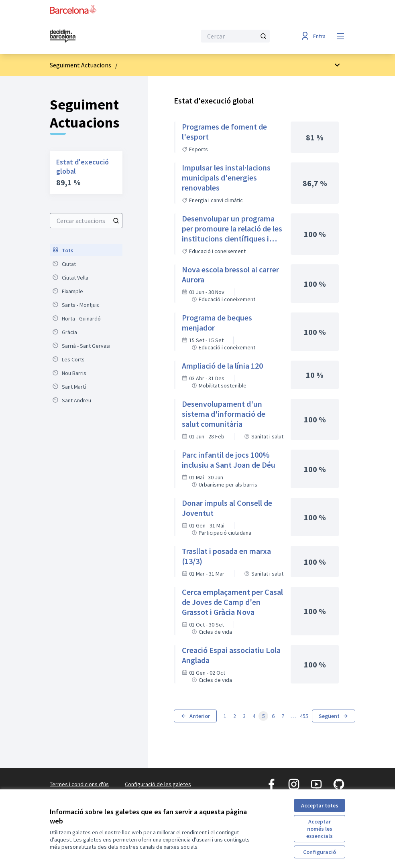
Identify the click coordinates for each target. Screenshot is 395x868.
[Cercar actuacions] (116, 221)
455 (304, 716)
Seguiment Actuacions (80, 65)
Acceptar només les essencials (320, 829)
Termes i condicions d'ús (79, 784)
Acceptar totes (320, 805)
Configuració (320, 852)
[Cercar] (235, 36)
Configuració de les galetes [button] (158, 784)
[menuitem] (86, 250)
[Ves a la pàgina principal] (103, 36)
